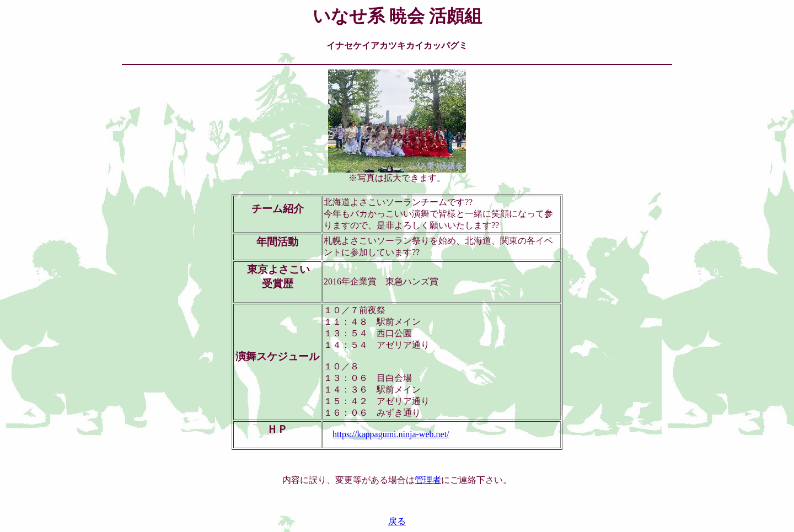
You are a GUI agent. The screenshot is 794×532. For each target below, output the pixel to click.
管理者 (428, 480)
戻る (397, 521)
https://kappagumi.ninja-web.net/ (391, 434)
